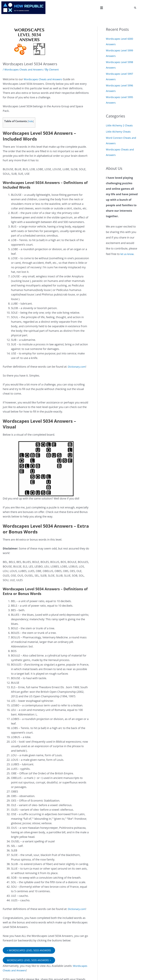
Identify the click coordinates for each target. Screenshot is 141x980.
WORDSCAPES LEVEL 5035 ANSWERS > (31, 961)
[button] (102, 8)
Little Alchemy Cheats (120, 132)
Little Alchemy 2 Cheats (121, 125)
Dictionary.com (78, 367)
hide (31, 121)
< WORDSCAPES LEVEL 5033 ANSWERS (31, 950)
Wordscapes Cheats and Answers (26, 69)
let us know (128, 254)
